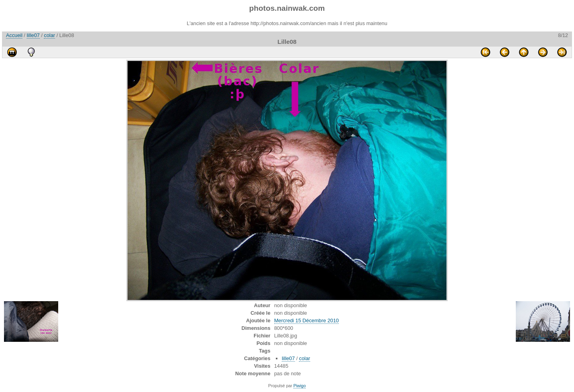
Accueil (14, 35)
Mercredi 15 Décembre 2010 (307, 320)
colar (49, 35)
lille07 (33, 35)
